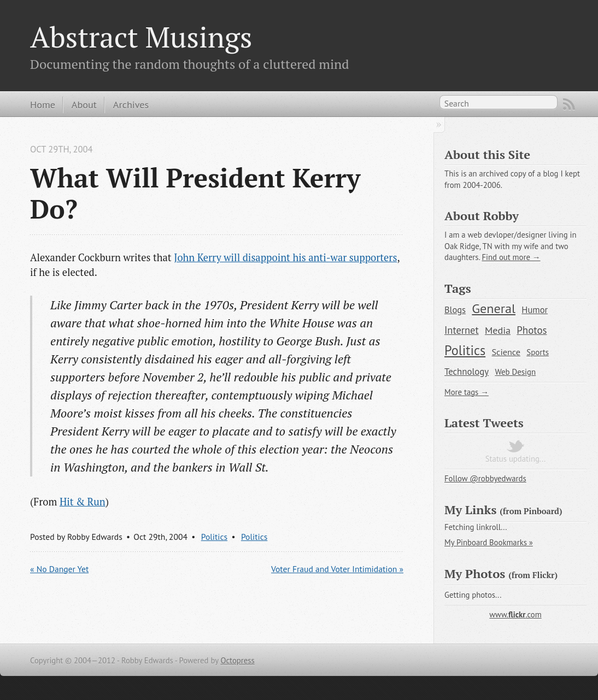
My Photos (475, 573)
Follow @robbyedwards (485, 478)
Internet (462, 330)
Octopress (237, 660)
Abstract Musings (141, 37)
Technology (467, 372)
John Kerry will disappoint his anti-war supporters (285, 257)
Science (506, 352)
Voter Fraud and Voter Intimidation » (337, 569)
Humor (535, 310)
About (84, 104)
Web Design (515, 372)
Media (498, 330)
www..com (515, 614)
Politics (214, 537)
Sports (538, 352)
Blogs (455, 310)
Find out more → (511, 257)
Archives (131, 104)
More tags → (467, 392)
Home (43, 104)
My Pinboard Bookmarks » (489, 542)
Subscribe (569, 104)
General (494, 308)
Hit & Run (83, 502)
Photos (532, 330)
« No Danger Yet (59, 569)
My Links (470, 510)
